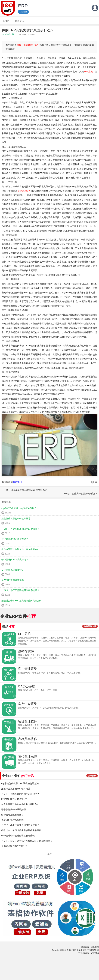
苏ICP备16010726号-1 (89, 953)
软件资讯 (19, 21)
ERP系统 (88, 72)
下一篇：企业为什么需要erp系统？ (80, 494)
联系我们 (17, 482)
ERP (6, 21)
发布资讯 (92, 776)
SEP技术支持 (8, 34)
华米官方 (85, 947)
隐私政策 (95, 947)
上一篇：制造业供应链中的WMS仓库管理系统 (24, 490)
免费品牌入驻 (90, 626)
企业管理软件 (24, 191)
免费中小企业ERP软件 (28, 45)
